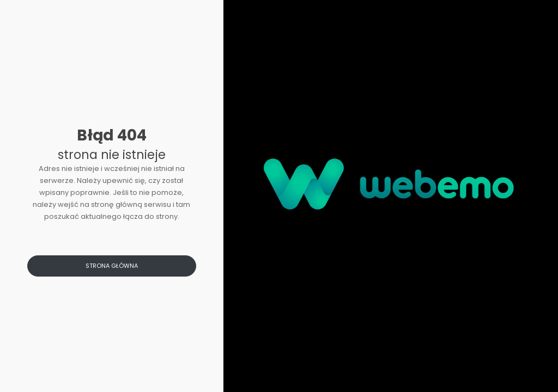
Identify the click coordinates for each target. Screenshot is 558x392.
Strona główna (112, 266)
